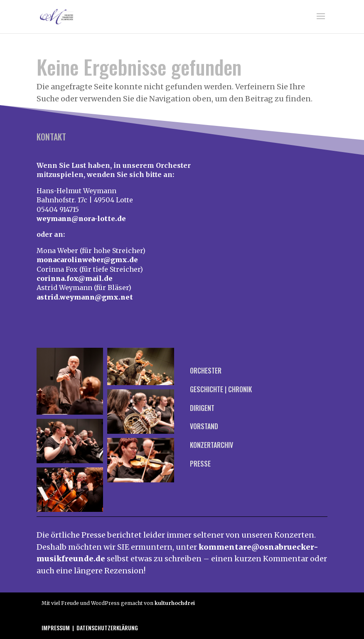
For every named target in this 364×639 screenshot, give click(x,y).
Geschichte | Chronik (221, 389)
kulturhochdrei (175, 603)
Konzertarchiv (212, 445)
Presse (200, 464)
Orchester (206, 371)
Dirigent (202, 408)
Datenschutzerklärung (107, 628)
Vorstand (204, 426)
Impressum (56, 628)
